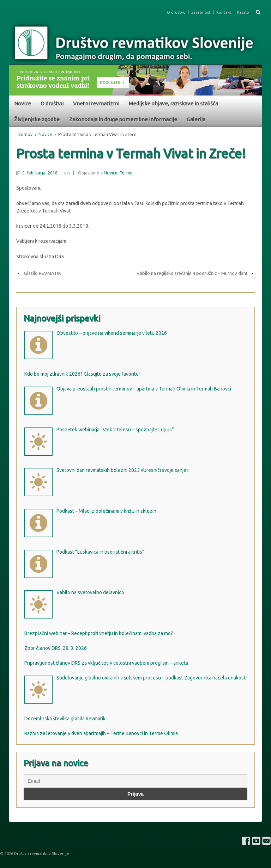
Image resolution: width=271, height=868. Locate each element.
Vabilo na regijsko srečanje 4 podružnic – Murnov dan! (192, 273)
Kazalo (243, 12)
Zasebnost (201, 12)
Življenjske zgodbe (37, 119)
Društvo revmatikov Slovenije (41, 854)
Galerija (196, 119)
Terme (126, 173)
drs (67, 173)
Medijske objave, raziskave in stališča (173, 103)
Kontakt (224, 12)
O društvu (176, 12)
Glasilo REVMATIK (43, 273)
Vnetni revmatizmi (96, 103)
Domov (25, 134)
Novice (23, 103)
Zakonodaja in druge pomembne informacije (123, 119)
